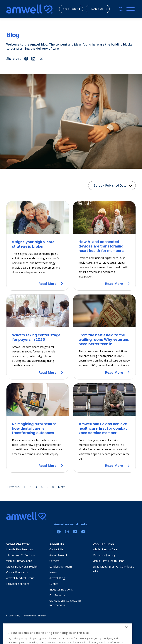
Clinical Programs (17, 572)
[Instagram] (67, 532)
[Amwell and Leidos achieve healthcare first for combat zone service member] (104, 428)
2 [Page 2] (30, 487)
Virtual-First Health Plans (108, 561)
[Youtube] (83, 532)
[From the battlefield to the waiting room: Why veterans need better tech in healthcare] (104, 337)
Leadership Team (61, 566)
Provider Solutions (18, 584)
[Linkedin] (75, 532)
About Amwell (58, 555)
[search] (121, 9)
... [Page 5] (47, 487)
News (53, 572)
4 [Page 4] (42, 487)
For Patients (57, 595)
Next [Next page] (61, 487)
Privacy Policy (13, 616)
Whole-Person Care (105, 549)
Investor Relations (61, 589)
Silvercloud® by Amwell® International (65, 603)
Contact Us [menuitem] (100, 9)
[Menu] (130, 9)
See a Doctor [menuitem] (73, 9)
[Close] (126, 638)
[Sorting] (112, 186)
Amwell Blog (57, 578)
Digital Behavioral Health (22, 566)
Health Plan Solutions (20, 549)
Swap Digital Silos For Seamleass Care (113, 568)
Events (54, 584)
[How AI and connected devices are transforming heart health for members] (104, 246)
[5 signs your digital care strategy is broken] (38, 246)
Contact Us (56, 549)
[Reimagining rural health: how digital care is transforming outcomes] (38, 428)
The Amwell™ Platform (21, 555)
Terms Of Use (29, 616)
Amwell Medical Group (20, 578)
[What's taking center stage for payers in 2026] (38, 337)
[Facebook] (59, 532)
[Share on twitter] (41, 59)
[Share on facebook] (26, 59)
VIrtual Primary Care (19, 561)
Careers (54, 561)
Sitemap (42, 616)
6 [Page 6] (53, 487)
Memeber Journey (104, 555)
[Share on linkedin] (34, 59)
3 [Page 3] (36, 487)
